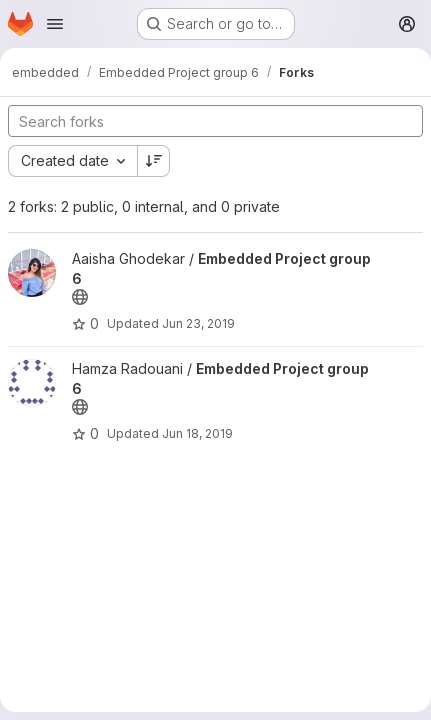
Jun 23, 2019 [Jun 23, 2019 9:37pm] (198, 323)
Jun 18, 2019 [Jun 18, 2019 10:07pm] (197, 433)
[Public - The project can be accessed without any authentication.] (80, 297)
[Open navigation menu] (55, 24)
